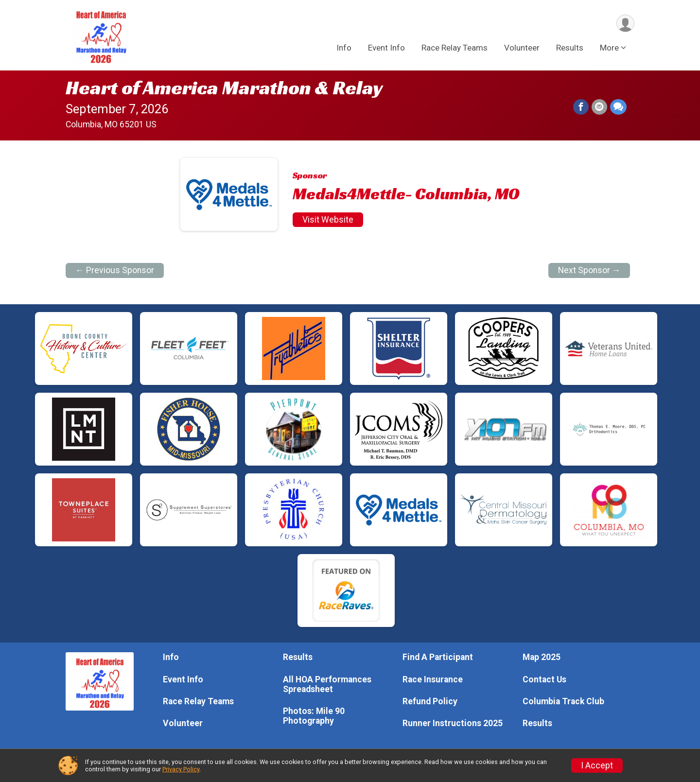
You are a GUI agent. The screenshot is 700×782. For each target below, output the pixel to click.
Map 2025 (542, 657)
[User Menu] (625, 24)
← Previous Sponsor (115, 270)
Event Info (386, 48)
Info (344, 48)
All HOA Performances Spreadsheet (327, 684)
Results (570, 48)
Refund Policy (430, 701)
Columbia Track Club (563, 701)
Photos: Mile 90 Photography (314, 716)
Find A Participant (438, 657)
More (609, 48)
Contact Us (544, 679)
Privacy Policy (181, 769)
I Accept (597, 765)
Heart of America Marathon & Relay (224, 87)
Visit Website (328, 220)
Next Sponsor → (589, 270)
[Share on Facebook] (581, 107)
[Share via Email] (599, 107)
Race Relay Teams (455, 48)
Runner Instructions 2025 (453, 723)
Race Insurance (433, 679)
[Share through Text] (618, 107)
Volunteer (522, 48)
